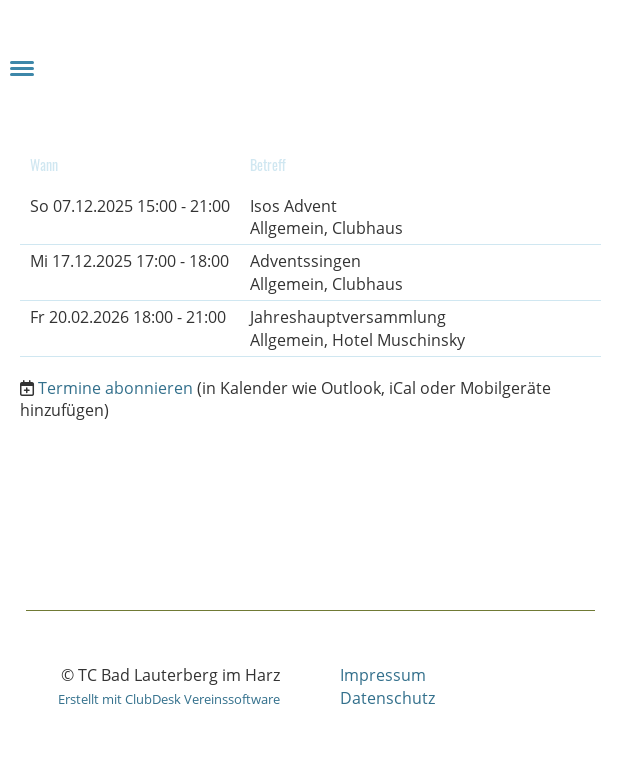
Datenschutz (387, 698)
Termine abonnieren (115, 388)
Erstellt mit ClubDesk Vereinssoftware (169, 699)
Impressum (383, 675)
